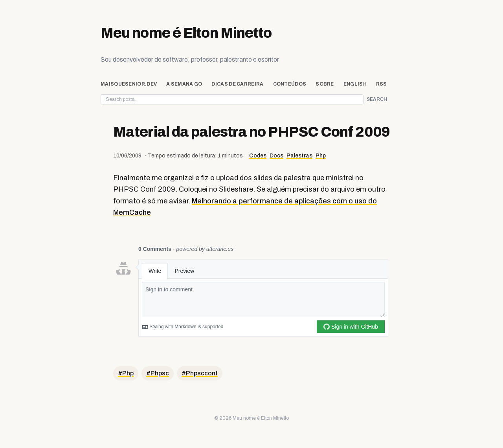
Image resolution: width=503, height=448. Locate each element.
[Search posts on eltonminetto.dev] (232, 99)
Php (321, 156)
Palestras (299, 156)
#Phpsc (158, 373)
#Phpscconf (200, 373)
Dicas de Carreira (237, 84)
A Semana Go (184, 84)
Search (377, 99)
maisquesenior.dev (129, 84)
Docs (276, 156)
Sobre (325, 84)
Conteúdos (290, 84)
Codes (258, 156)
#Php (126, 373)
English (355, 84)
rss (382, 84)
